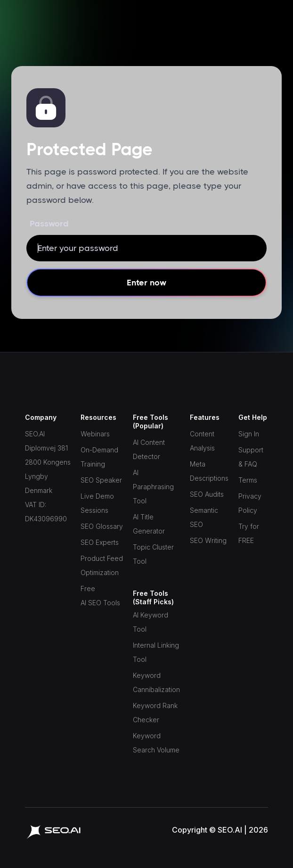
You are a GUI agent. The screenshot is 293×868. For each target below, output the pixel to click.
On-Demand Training (99, 457)
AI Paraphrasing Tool (153, 487)
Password (49, 224)
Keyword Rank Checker (155, 713)
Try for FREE (249, 533)
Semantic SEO (204, 517)
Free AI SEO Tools (100, 596)
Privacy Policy (250, 503)
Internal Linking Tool (156, 652)
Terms (248, 480)
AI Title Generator (149, 524)
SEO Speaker (101, 480)
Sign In (249, 434)
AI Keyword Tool (151, 622)
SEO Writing (208, 540)
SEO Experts (100, 542)
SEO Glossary (102, 526)
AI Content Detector (149, 449)
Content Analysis (202, 441)
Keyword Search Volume (156, 743)
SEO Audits (207, 494)
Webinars (95, 434)
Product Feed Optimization (102, 565)
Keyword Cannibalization (156, 682)
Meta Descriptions (209, 471)
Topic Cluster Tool (153, 554)
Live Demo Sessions (97, 503)
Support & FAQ (251, 457)
